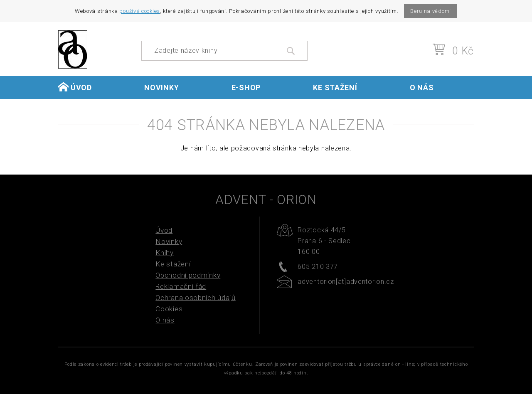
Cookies (169, 309)
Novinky (161, 87)
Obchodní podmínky (188, 275)
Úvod (75, 87)
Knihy (165, 253)
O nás (422, 87)
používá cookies (140, 11)
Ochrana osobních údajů (195, 298)
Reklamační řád (181, 286)
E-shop (246, 87)
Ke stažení (335, 87)
